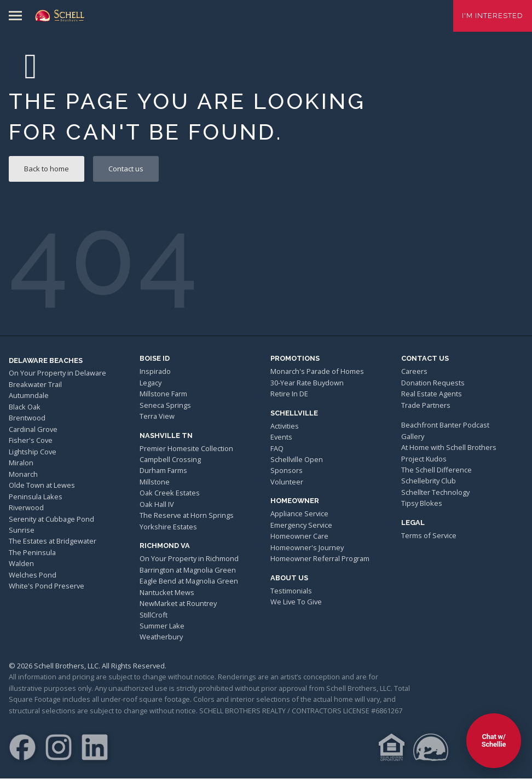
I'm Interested (493, 16)
